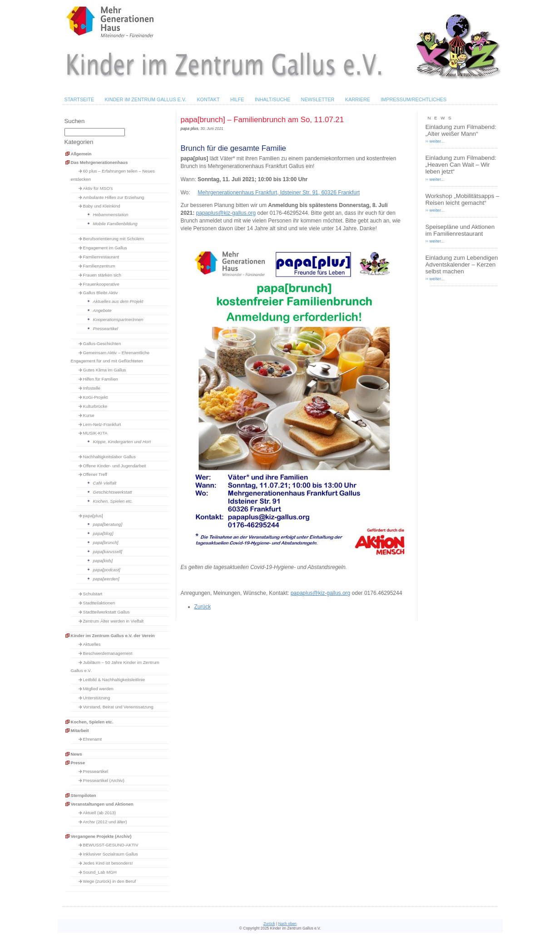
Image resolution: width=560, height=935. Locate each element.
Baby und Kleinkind (102, 206)
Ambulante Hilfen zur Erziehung (114, 197)
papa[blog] (103, 533)
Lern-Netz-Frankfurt (102, 424)
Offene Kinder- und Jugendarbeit (115, 466)
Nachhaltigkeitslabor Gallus (109, 457)
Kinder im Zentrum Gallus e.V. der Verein (113, 636)
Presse (78, 763)
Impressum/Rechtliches (414, 99)
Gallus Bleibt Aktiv (101, 293)
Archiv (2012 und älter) (105, 822)
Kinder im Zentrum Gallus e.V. (145, 99)
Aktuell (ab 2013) (100, 813)
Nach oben (287, 924)
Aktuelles (92, 644)
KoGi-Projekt (95, 397)
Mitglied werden (98, 689)
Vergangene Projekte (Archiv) (101, 836)
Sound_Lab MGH (100, 872)
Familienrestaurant (101, 257)
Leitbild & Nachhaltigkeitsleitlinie (114, 680)
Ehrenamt (93, 739)
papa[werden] (106, 579)
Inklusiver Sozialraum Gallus (111, 854)
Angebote (102, 310)
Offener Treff (95, 474)
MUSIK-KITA (95, 433)
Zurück (203, 607)
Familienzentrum (99, 266)
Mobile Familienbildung (115, 224)
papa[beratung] (108, 524)
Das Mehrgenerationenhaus (99, 162)
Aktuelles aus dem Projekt (118, 301)
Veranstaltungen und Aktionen (102, 804)
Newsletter (318, 99)
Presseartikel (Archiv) (104, 780)
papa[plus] (93, 516)
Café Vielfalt (105, 483)
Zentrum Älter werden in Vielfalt (114, 621)
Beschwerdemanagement (108, 653)
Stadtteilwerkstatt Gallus (107, 612)
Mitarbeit (80, 730)
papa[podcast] (107, 570)
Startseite (79, 99)
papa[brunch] (106, 542)
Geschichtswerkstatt (113, 492)
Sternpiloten (84, 795)
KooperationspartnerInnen (118, 319)
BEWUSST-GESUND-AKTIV (111, 845)
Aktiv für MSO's (98, 188)
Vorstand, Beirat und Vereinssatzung (118, 707)
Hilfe (237, 99)
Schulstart (93, 594)
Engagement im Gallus (105, 248)
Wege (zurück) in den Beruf (110, 881)
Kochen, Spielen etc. (113, 501)
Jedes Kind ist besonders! (108, 863)
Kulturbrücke (95, 406)
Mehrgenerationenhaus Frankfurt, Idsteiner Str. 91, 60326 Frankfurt (279, 193)
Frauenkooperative (101, 284)
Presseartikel (106, 329)
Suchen (75, 121)
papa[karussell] (108, 552)
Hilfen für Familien (101, 379)
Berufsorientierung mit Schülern (114, 239)
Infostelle (92, 388)
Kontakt (208, 99)
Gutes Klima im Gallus (105, 370)
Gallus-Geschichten (102, 344)
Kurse (89, 415)
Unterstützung (97, 698)
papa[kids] (103, 561)
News (77, 754)
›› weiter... (435, 141)
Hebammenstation (111, 215)
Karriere (358, 99)
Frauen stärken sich (102, 275)
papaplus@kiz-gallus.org (226, 213)
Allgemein (81, 154)
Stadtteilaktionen (99, 603)
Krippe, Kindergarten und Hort (122, 442)
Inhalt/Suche (273, 99)
